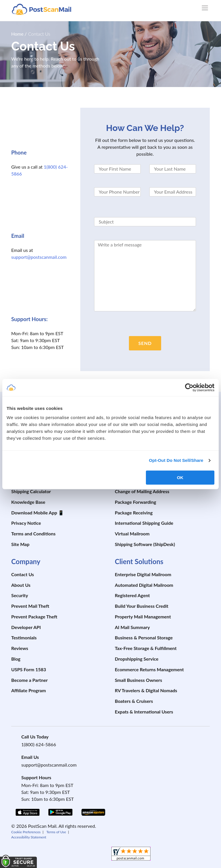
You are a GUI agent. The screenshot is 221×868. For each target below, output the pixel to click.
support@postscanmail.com (39, 257)
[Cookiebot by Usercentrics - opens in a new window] (189, 387)
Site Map (20, 544)
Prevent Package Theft (34, 617)
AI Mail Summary (132, 627)
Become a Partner (29, 680)
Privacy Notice (26, 523)
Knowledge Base (28, 502)
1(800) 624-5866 (39, 744)
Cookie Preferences (26, 832)
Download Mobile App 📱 (38, 513)
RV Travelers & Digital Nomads (146, 690)
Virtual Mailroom (132, 534)
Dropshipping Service (137, 659)
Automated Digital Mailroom (144, 585)
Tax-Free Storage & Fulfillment (146, 648)
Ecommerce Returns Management (149, 669)
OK (180, 478)
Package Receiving (134, 513)
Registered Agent (132, 595)
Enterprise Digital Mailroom (143, 574)
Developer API (26, 627)
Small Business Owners (138, 680)
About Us (21, 585)
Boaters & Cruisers (134, 701)
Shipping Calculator (31, 491)
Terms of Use (56, 832)
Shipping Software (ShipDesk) (145, 544)
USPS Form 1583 (29, 669)
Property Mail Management (143, 617)
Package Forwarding (136, 502)
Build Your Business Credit (142, 606)
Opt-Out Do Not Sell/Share (176, 460)
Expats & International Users (144, 712)
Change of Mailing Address (142, 491)
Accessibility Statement (29, 837)
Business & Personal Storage (144, 638)
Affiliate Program (28, 690)
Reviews (20, 648)
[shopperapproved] (131, 855)
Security (20, 595)
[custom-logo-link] (41, 9)
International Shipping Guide (144, 523)
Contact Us (23, 574)
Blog (16, 659)
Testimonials (24, 638)
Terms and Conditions (33, 534)
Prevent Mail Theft (30, 606)
